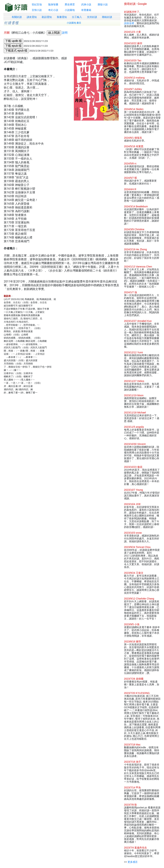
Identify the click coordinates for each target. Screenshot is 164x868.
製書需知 (62, 17)
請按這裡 (129, 23)
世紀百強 (37, 4)
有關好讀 (17, 17)
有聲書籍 (86, 10)
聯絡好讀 (107, 17)
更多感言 (133, 862)
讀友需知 (32, 17)
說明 (65, 33)
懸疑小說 (103, 4)
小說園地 (70, 10)
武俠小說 (86, 4)
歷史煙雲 (70, 4)
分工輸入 (77, 17)
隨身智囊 (53, 4)
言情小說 (37, 10)
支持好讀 (92, 17)
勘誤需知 (47, 17)
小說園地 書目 (74, 23)
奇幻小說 (53, 10)
